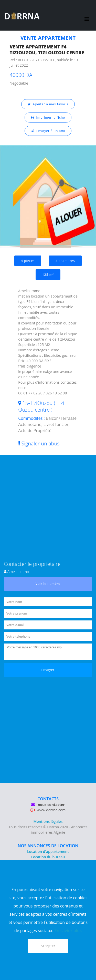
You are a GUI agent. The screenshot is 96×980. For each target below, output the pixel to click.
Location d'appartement (48, 851)
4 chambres (65, 261)
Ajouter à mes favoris (48, 104)
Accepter (48, 946)
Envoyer (48, 670)
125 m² (48, 275)
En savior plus (68, 931)
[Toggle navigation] (87, 15)
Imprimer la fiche (48, 118)
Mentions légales (48, 821)
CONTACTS (48, 799)
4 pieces (28, 261)
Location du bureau (48, 857)
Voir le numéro (48, 584)
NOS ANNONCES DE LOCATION (48, 846)
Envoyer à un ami (48, 131)
